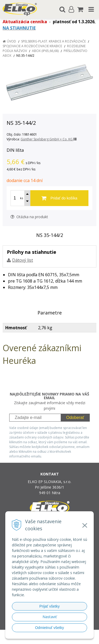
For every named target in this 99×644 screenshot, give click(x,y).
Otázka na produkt (29, 217)
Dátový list (23, 260)
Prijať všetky (49, 606)
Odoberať (75, 418)
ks (22, 198)
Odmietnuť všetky (50, 628)
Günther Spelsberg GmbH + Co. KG (49, 139)
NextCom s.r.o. (60, 639)
